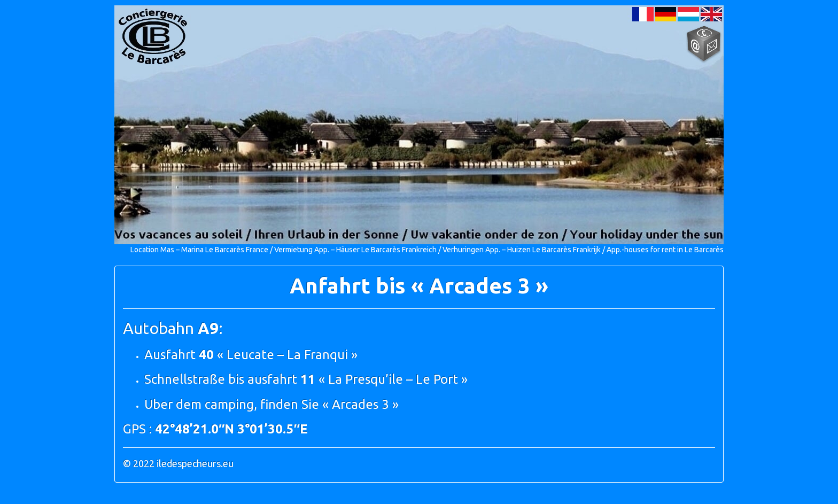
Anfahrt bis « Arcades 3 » (419, 286)
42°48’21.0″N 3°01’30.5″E (231, 429)
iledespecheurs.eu (195, 463)
